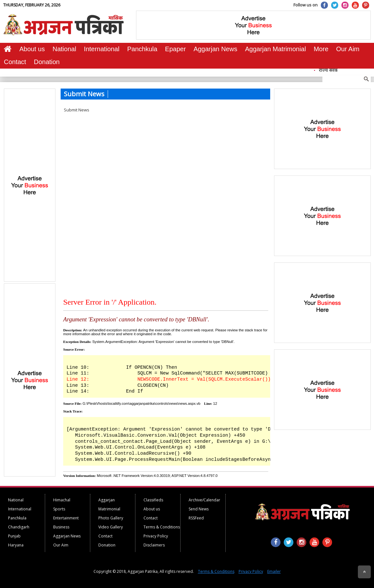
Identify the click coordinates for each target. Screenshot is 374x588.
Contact (15, 62)
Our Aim (348, 49)
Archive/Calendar (204, 500)
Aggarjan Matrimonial (276, 49)
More (321, 49)
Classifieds (153, 500)
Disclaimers (154, 545)
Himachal (62, 500)
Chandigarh (19, 527)
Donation (47, 62)
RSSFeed (196, 518)
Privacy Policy (156, 536)
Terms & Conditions (162, 527)
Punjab (14, 536)
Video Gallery (111, 527)
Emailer (274, 571)
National (64, 49)
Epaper (176, 49)
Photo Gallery (111, 518)
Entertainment (66, 518)
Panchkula (142, 49)
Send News (199, 509)
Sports (59, 509)
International (102, 49)
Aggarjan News (215, 49)
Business (61, 527)
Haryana (16, 545)
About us (32, 49)
